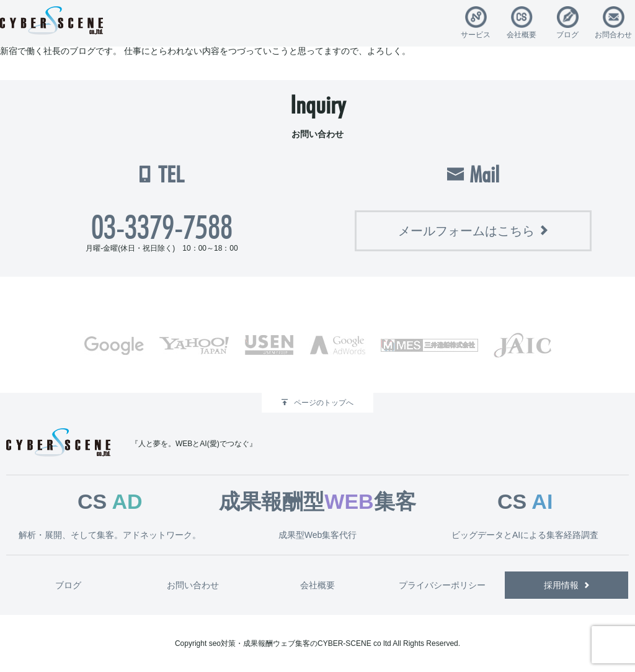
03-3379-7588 (162, 227)
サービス (476, 34)
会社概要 (522, 34)
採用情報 (561, 585)
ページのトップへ (324, 403)
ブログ (567, 34)
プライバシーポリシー (442, 585)
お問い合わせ (193, 585)
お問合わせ (613, 34)
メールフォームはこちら (466, 231)
